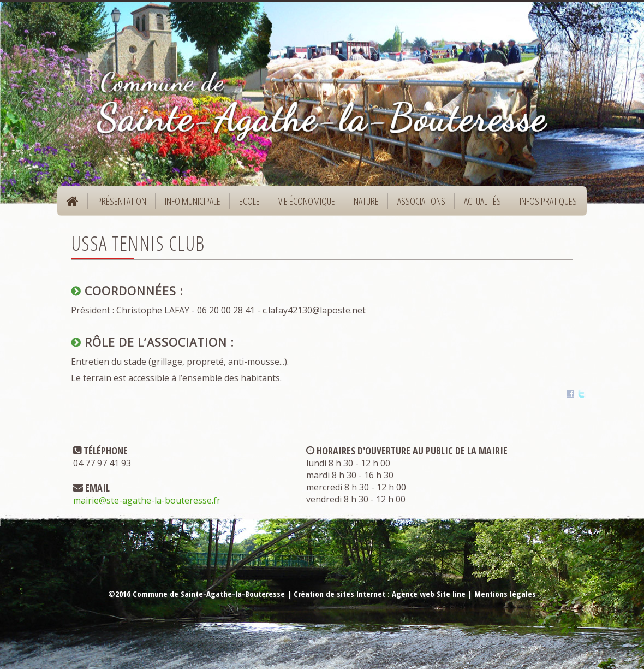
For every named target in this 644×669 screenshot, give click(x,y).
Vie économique (303, 205)
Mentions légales (505, 594)
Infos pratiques (545, 205)
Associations (421, 201)
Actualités (482, 201)
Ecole (246, 205)
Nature (363, 205)
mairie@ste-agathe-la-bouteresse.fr (147, 500)
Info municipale (189, 205)
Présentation (118, 205)
